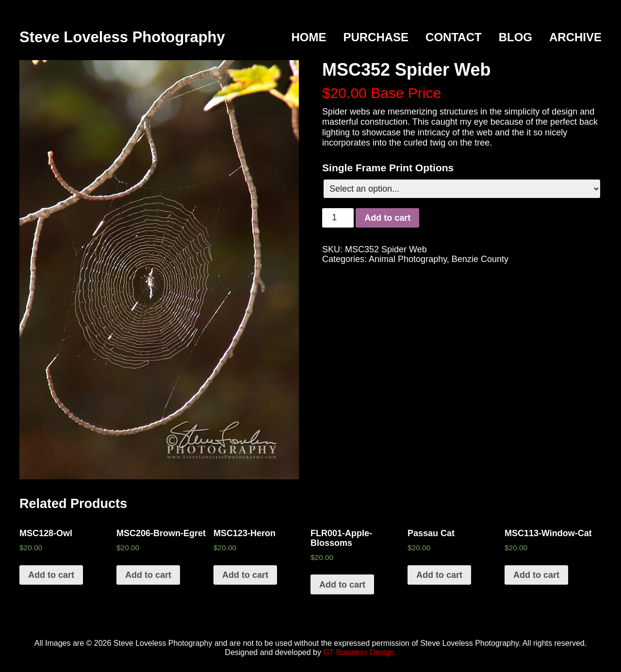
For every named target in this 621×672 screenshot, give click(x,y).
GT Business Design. (360, 652)
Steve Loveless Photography (122, 37)
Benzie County (480, 259)
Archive (575, 37)
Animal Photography (408, 259)
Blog (515, 37)
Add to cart (387, 218)
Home (309, 37)
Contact (454, 37)
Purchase (376, 37)
